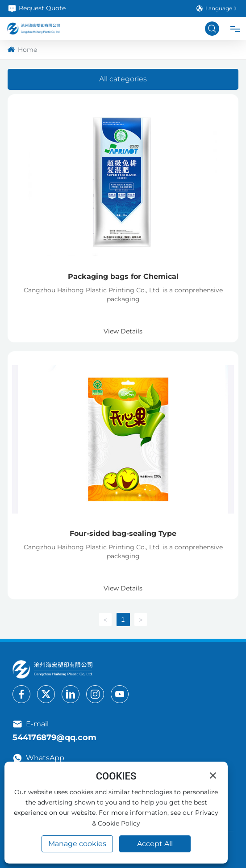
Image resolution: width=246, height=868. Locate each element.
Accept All (155, 844)
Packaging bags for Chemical (123, 276)
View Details (123, 331)
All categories (123, 79)
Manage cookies (77, 844)
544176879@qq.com (54, 737)
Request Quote (37, 8)
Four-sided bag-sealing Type (123, 533)
